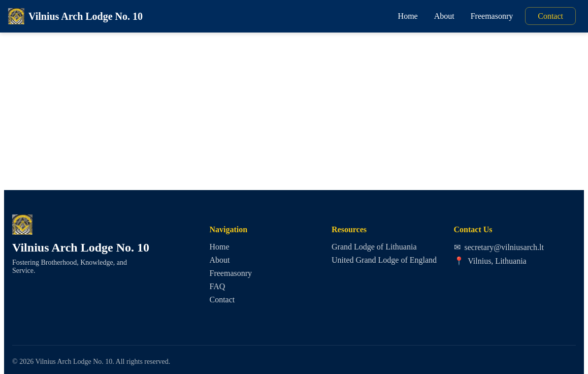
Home (408, 16)
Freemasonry (492, 16)
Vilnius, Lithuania (490, 261)
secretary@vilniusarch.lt (499, 247)
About (444, 16)
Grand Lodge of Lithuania (374, 247)
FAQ (218, 286)
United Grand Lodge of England (384, 260)
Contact (550, 16)
